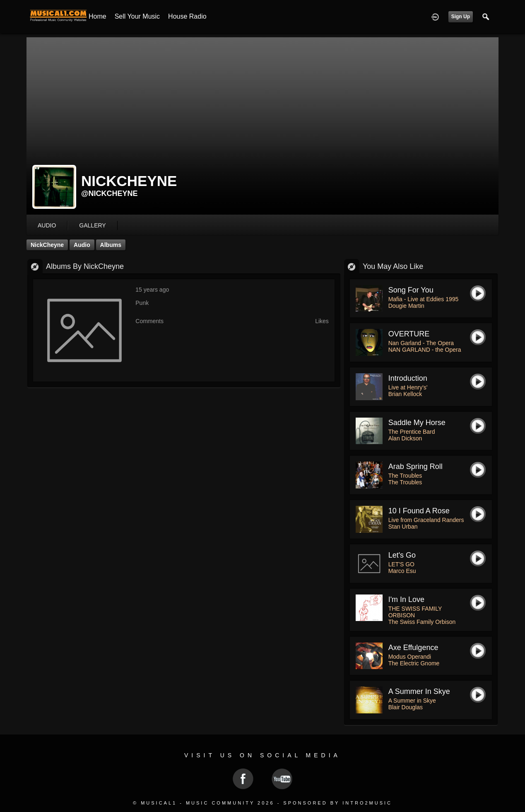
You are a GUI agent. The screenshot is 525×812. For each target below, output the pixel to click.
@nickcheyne (110, 193)
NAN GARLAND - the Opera (425, 350)
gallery (92, 225)
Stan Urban (403, 527)
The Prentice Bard (412, 432)
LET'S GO (401, 564)
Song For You (411, 290)
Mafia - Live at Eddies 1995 (424, 299)
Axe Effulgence (413, 648)
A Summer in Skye (419, 691)
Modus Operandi (410, 657)
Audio (82, 245)
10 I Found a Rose (419, 511)
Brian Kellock (405, 394)
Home (98, 16)
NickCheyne (47, 245)
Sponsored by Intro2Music (338, 803)
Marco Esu (402, 571)
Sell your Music (137, 16)
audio (47, 225)
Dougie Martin (406, 306)
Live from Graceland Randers (426, 520)
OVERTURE (409, 334)
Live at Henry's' (408, 387)
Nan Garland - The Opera (421, 343)
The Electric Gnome (414, 663)
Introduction (408, 378)
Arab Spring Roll (415, 466)
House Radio (187, 16)
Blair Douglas (406, 707)
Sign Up (461, 17)
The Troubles (405, 476)
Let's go (402, 555)
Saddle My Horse (417, 423)
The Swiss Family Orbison (422, 622)
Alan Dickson (405, 438)
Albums (111, 245)
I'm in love (406, 599)
